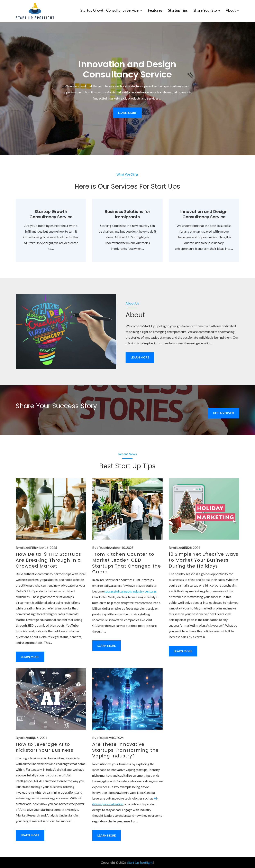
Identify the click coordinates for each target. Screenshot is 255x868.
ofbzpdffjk (28, 548)
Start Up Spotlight (140, 863)
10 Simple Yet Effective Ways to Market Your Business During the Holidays (203, 560)
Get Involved (224, 413)
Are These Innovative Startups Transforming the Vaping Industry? (125, 750)
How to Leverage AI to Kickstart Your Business (44, 747)
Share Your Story (207, 10)
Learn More (127, 113)
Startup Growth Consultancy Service (111, 10)
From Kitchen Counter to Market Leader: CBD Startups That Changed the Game (127, 563)
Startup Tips (178, 10)
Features (155, 10)
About (233, 10)
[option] (127, 89)
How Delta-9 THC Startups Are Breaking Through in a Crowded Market (48, 560)
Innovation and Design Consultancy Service (127, 70)
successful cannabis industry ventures (130, 591)
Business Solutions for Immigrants (127, 215)
